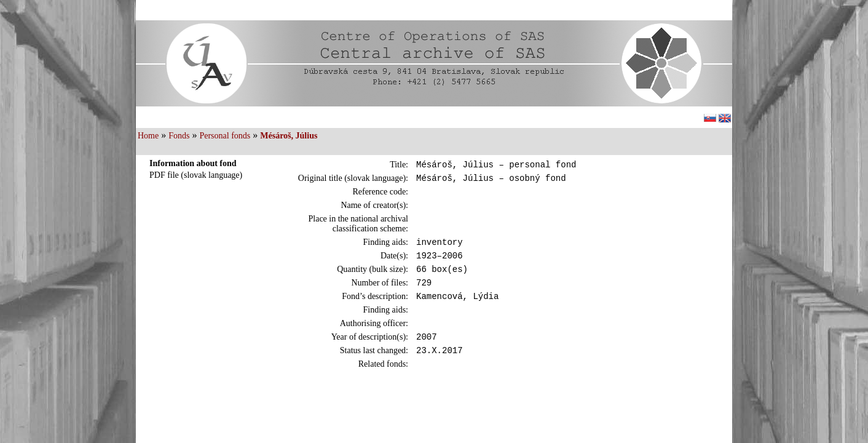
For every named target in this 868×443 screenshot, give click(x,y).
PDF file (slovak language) (196, 175)
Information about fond (193, 163)
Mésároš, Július (289, 136)
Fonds (179, 136)
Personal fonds (225, 136)
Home (148, 136)
